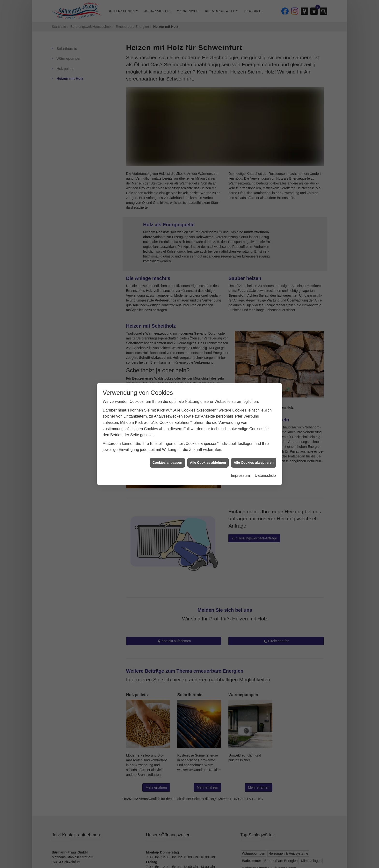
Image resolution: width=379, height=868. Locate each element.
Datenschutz (266, 475)
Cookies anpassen (167, 462)
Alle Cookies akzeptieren (254, 462)
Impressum (240, 475)
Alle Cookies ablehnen (208, 462)
